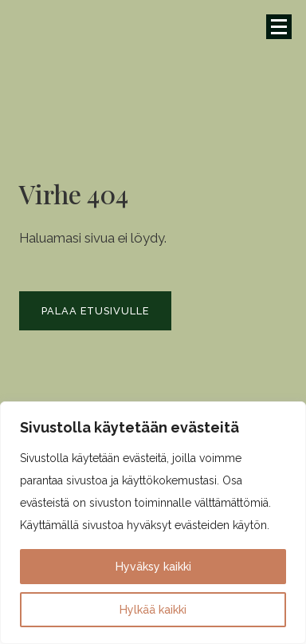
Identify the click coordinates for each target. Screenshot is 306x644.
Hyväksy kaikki (153, 567)
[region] (153, 523)
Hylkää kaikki (153, 610)
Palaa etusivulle (95, 311)
